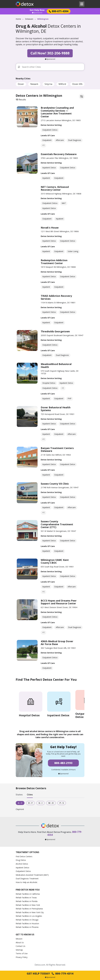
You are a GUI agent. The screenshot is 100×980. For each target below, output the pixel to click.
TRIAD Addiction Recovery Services (56, 297)
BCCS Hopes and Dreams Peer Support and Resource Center (59, 602)
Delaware (29, 19)
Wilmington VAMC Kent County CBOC (55, 561)
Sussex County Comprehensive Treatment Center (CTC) (57, 524)
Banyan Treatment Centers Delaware (57, 450)
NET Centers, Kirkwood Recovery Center (55, 188)
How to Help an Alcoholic (27, 882)
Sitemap (19, 950)
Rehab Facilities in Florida (27, 901)
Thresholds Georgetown (55, 331)
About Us (20, 942)
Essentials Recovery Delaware (59, 154)
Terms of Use (22, 953)
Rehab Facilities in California (28, 894)
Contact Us (21, 946)
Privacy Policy (22, 957)
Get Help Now (37, 10)
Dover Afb (77, 84)
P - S (62, 803)
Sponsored (37, 13)
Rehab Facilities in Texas (26, 898)
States (19, 795)
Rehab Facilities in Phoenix (27, 927)
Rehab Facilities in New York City (30, 912)
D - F (30, 803)
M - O (51, 803)
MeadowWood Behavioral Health (56, 366)
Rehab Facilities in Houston (27, 923)
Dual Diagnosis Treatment (27, 879)
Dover (21, 84)
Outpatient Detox (23, 871)
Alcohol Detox (22, 864)
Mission (19, 939)
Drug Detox (21, 860)
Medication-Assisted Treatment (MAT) (32, 875)
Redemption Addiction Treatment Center (54, 262)
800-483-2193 (63, 763)
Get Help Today (50, 974)
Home (18, 19)
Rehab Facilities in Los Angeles (29, 916)
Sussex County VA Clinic (55, 484)
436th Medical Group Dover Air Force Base (57, 643)
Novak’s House (50, 228)
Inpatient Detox (22, 868)
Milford (62, 84)
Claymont (20, 809)
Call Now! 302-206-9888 (50, 53)
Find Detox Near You (28, 890)
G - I (40, 803)
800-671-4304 (59, 11)
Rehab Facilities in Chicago (27, 920)
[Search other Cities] (52, 67)
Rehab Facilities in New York (28, 905)
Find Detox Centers (24, 856)
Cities (30, 795)
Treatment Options (27, 852)
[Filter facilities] (82, 96)
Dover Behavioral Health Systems (56, 409)
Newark (34, 84)
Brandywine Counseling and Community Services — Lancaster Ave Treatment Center (57, 112)
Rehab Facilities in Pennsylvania (29, 909)
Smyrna (48, 84)
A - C (20, 803)
